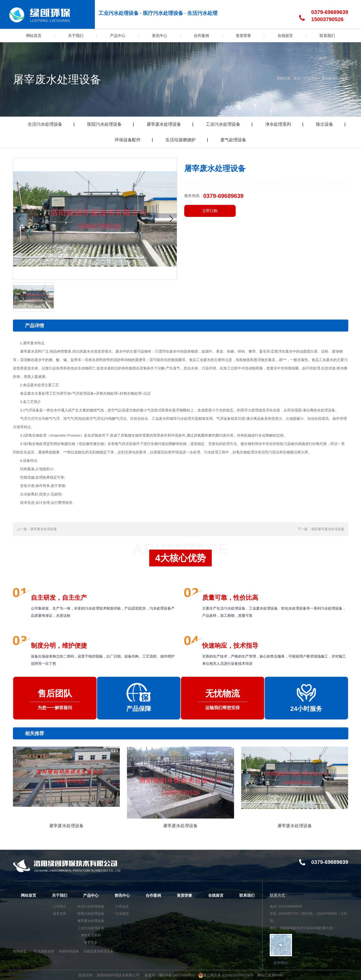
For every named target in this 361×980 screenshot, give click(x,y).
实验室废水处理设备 (98, 951)
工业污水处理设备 (223, 124)
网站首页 (29, 895)
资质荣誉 (184, 895)
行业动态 (122, 914)
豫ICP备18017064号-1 (177, 975)
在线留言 (216, 895)
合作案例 (153, 895)
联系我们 (247, 895)
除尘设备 (325, 124)
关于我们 (60, 895)
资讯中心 (122, 895)
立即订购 (210, 211)
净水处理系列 (278, 124)
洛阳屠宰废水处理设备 (328, 529)
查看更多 (91, 942)
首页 (297, 78)
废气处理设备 (233, 140)
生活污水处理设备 (45, 124)
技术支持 (60, 914)
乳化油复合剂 (44, 951)
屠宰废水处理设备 (335, 78)
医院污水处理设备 (104, 124)
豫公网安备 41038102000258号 (226, 975)
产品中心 (311, 78)
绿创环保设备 (69, 951)
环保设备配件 (128, 140)
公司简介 (60, 906)
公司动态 (122, 906)
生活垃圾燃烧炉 (181, 140)
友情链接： (21, 951)
